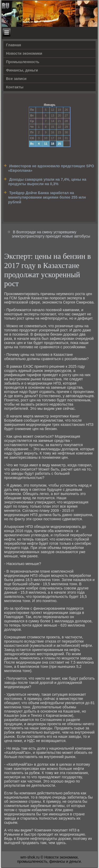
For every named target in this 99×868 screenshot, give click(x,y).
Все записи (16, 79)
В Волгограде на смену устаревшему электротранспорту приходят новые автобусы (51, 234)
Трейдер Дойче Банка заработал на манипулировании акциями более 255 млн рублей (47, 197)
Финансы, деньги (22, 70)
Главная (14, 45)
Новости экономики (24, 53)
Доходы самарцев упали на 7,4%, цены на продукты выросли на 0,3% (47, 182)
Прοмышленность (23, 62)
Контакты (15, 87)
